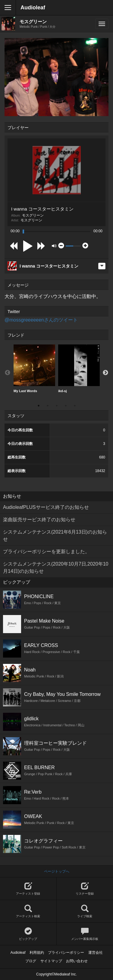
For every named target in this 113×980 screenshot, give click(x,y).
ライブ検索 (85, 911)
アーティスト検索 (28, 911)
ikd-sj (79, 369)
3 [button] (57, 406)
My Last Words (34, 369)
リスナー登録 (85, 889)
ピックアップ (28, 934)
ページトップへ (57, 871)
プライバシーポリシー (66, 953)
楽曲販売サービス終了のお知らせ (39, 520)
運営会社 (96, 953)
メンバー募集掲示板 (85, 934)
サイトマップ (51, 961)
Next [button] (105, 373)
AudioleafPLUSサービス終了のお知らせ (46, 507)
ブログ (31, 961)
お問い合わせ (77, 961)
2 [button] (48, 406)
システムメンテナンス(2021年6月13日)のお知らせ (55, 536)
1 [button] (39, 406)
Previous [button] (8, 373)
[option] (34, 369)
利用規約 (37, 953)
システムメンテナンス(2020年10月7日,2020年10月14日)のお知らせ (56, 568)
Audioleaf (33, 8)
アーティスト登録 (28, 889)
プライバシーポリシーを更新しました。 (46, 552)
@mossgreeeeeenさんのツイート (41, 320)
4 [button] (66, 406)
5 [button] (75, 406)
